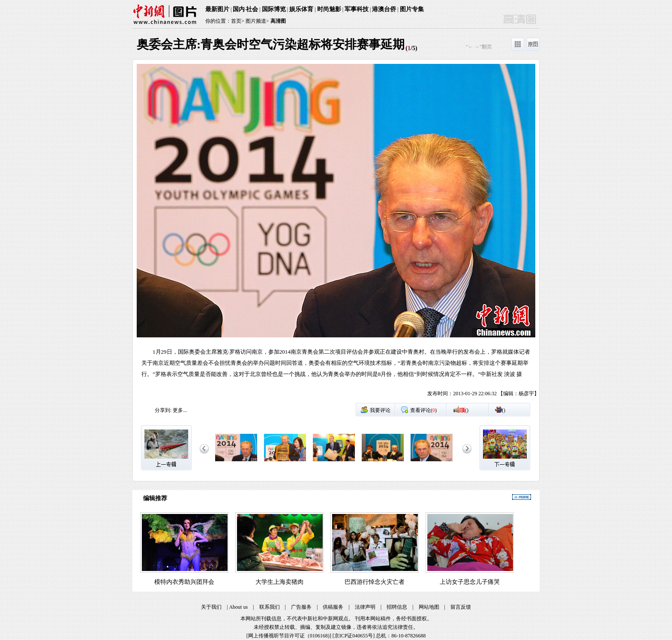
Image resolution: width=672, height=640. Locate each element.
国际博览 (274, 9)
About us (238, 607)
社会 (252, 9)
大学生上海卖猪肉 (279, 582)
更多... (180, 410)
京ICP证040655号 (354, 636)
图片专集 (412, 9)
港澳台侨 (384, 9)
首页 (236, 21)
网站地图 (429, 607)
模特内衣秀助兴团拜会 (184, 582)
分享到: (163, 410)
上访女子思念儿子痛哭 (470, 582)
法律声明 (365, 607)
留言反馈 (461, 607)
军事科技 (357, 9)
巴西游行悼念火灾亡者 (375, 582)
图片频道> (257, 21)
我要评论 (380, 410)
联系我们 (270, 607)
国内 (239, 9)
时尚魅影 (329, 9)
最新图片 (217, 9)
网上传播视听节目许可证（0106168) (289, 636)
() (464, 410)
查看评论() (423, 410)
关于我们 (211, 607)
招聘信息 (397, 607)
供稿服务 (333, 607)
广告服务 (301, 607)
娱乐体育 (301, 9)
